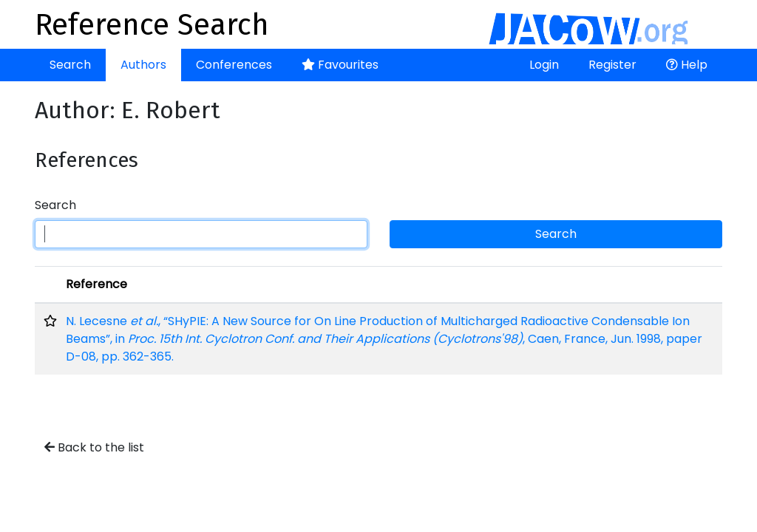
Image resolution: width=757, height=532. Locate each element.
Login (544, 65)
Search (70, 65)
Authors (143, 65)
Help (687, 65)
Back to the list (94, 447)
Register (612, 65)
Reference (96, 284)
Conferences (234, 65)
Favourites (340, 65)
